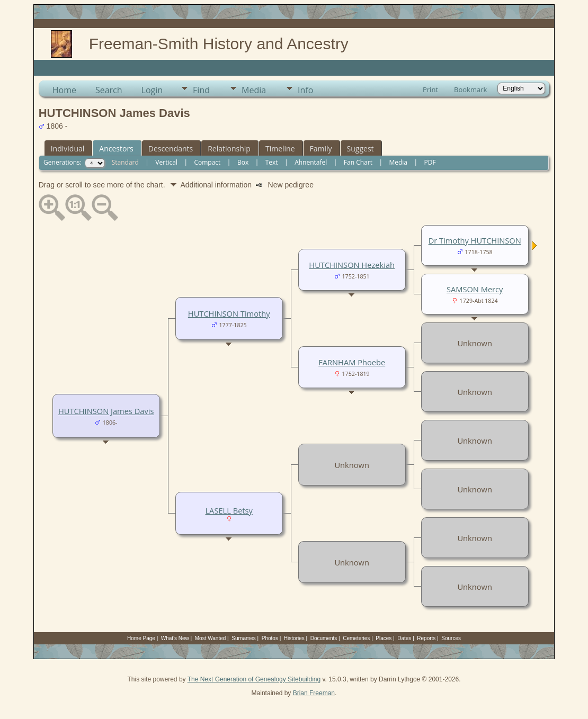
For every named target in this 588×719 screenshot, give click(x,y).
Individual (68, 149)
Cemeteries (356, 638)
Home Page (141, 638)
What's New (175, 638)
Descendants (171, 149)
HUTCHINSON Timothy (229, 313)
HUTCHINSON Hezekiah (352, 265)
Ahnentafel (311, 162)
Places (384, 638)
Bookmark (470, 89)
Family (321, 149)
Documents (324, 638)
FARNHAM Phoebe (352, 362)
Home (64, 90)
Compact (207, 162)
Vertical (166, 162)
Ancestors (116, 149)
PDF (430, 162)
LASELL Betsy (229, 510)
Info (305, 90)
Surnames (244, 638)
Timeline (280, 149)
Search (109, 90)
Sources (451, 638)
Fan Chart (358, 162)
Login (152, 90)
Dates (404, 638)
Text (272, 162)
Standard (125, 162)
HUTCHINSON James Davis (106, 411)
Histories (294, 638)
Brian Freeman (314, 693)
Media (254, 90)
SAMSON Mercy (475, 289)
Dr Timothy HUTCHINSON (475, 240)
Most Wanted (211, 638)
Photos (270, 638)
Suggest (360, 149)
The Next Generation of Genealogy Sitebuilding (254, 679)
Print (430, 89)
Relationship (229, 149)
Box (243, 162)
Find (201, 90)
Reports (426, 638)
